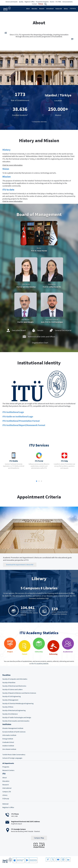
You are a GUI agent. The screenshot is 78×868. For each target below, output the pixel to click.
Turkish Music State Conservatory (14, 755)
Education (34, 9)
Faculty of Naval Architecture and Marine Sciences (19, 693)
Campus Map (39, 838)
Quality (21, 2)
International (50, 9)
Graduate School (8, 742)
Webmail (5, 804)
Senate (40, 330)
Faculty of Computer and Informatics (15, 679)
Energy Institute (8, 739)
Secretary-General (52, 320)
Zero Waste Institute (9, 749)
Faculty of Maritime (9, 683)
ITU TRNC (58, 2)
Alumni (52, 2)
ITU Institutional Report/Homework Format (24, 425)
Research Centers (8, 770)
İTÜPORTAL (73, 9)
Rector (39, 248)
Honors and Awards (12, 2)
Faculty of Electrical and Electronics (14, 686)
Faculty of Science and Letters (12, 689)
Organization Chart (40, 343)
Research (42, 9)
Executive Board (19, 330)
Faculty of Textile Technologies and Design (17, 717)
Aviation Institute (8, 746)
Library (66, 9)
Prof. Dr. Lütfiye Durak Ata (52, 287)
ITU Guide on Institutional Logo (18, 416)
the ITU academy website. (40, 664)
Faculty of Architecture (10, 714)
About (28, 9)
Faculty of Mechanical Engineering (14, 710)
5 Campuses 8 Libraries (39, 588)
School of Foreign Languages (12, 758)
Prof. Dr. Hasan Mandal (39, 251)
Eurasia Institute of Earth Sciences (14, 732)
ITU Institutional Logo (13, 412)
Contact (34, 4)
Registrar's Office (30, 2)
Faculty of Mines (8, 707)
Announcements (67, 2)
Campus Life (59, 9)
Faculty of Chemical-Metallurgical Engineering (18, 703)
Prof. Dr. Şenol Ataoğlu (25, 322)
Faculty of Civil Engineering (12, 696)
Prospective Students (42, 2)
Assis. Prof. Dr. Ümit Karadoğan (52, 322)
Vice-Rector (26, 284)
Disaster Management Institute (13, 728)
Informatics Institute (9, 735)
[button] (45, 4)
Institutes (7, 724)
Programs (6, 767)
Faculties (6, 675)
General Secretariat (63, 330)
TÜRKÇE (41, 4)
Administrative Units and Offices (42, 337)
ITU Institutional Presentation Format (21, 421)
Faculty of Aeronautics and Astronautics (16, 721)
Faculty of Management (10, 700)
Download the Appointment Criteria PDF (20, 565)
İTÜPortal (6, 799)
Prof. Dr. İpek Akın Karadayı (26, 287)
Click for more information (12, 165)
